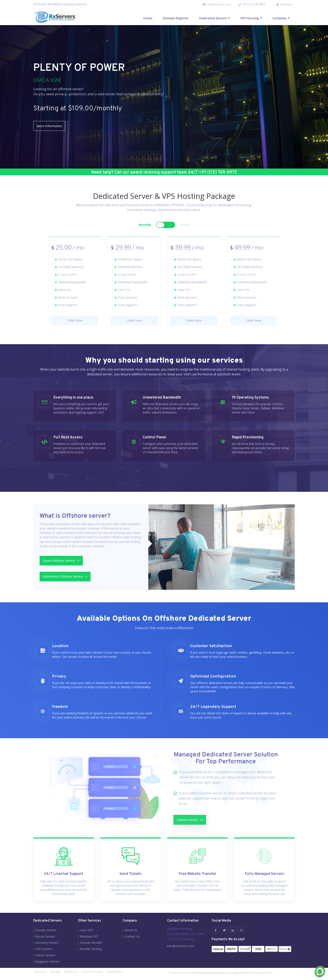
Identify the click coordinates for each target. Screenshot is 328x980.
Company (279, 18)
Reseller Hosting (91, 950)
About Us (131, 931)
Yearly (185, 225)
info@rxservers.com (209, 4)
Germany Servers (47, 943)
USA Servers (44, 950)
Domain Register (176, 18)
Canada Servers (46, 931)
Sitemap (57, 974)
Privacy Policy (122, 974)
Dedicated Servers (213, 18)
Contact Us (132, 937)
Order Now (75, 321)
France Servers (45, 956)
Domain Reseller (91, 943)
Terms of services (97, 974)
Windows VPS (89, 937)
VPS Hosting (250, 18)
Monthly (145, 225)
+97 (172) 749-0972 (248, 4)
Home (148, 18)
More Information (55, 126)
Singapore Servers (48, 962)
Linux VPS (86, 931)
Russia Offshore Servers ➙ (65, 562)
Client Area (281, 4)
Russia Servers (45, 937)
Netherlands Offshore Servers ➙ (69, 578)
